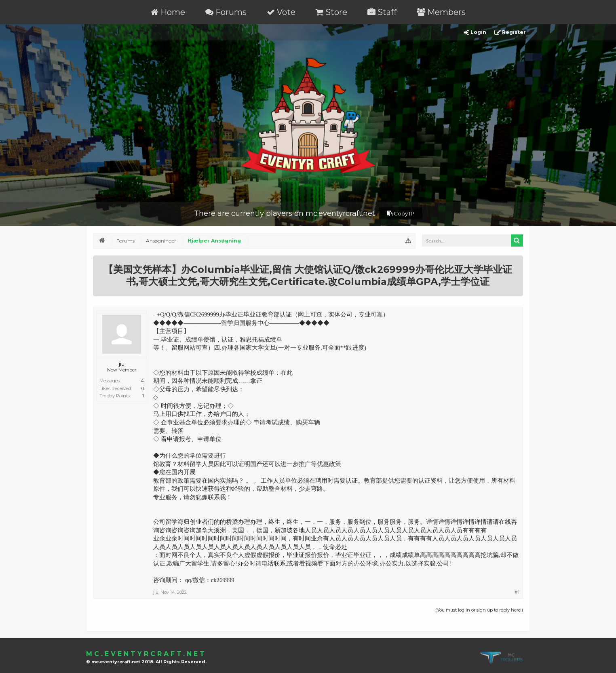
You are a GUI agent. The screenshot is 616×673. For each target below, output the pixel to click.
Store (331, 12)
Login (475, 33)
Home (168, 12)
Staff (382, 12)
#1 (517, 592)
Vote (281, 12)
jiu (122, 364)
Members (441, 12)
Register (510, 33)
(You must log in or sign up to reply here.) (479, 610)
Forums (226, 12)
